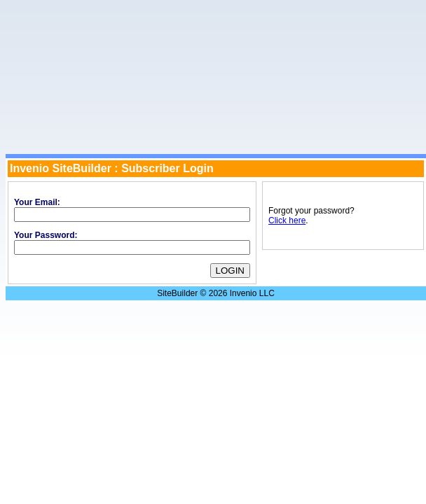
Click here (287, 220)
